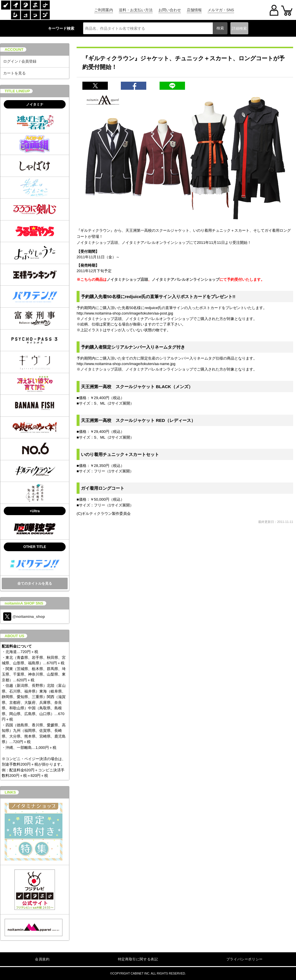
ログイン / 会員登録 (20, 61)
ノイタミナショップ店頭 (127, 279)
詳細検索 (239, 28)
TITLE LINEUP (17, 91)
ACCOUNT (14, 49)
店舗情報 (194, 10)
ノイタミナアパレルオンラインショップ (186, 279)
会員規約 (42, 959)
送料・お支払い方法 (136, 10)
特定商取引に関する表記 (138, 959)
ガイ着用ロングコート (103, 488)
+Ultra (35, 511)
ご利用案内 (104, 10)
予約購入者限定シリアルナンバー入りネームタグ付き (133, 347)
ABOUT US (14, 636)
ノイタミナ (35, 104)
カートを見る (14, 73)
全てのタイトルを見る (35, 583)
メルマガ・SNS (221, 10)
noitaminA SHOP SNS (24, 603)
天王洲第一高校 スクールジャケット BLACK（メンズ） (137, 387)
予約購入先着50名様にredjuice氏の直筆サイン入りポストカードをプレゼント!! (158, 297)
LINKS (10, 792)
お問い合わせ (170, 10)
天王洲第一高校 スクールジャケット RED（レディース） (138, 420)
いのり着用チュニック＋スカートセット (120, 454)
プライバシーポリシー (245, 959)
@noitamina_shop (24, 617)
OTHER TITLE (35, 547)
